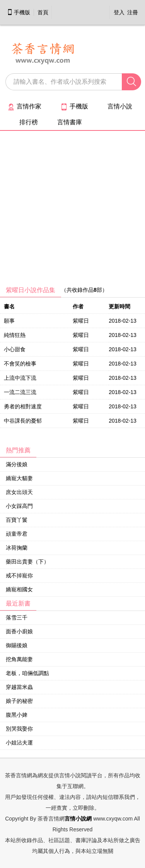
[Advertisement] (72, 211)
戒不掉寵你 (19, 575)
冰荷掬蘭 (17, 548)
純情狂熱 (15, 335)
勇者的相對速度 (23, 406)
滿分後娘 (17, 464)
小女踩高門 (19, 506)
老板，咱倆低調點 (27, 673)
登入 (119, 12)
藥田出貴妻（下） (27, 562)
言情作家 (25, 106)
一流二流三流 (20, 392)
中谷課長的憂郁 (23, 421)
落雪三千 (17, 618)
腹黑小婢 (17, 715)
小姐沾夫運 (19, 743)
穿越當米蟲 (19, 687)
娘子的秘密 (19, 701)
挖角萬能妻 (19, 659)
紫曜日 (81, 321)
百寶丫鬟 (17, 520)
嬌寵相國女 (19, 589)
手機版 (19, 12)
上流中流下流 (20, 378)
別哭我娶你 (19, 729)
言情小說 (120, 106)
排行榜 (29, 122)
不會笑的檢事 (20, 364)
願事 (9, 321)
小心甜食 (15, 349)
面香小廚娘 (19, 631)
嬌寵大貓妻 (19, 478)
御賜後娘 (17, 645)
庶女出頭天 (19, 492)
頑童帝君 (17, 534)
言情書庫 (70, 122)
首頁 (43, 12)
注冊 (133, 12)
